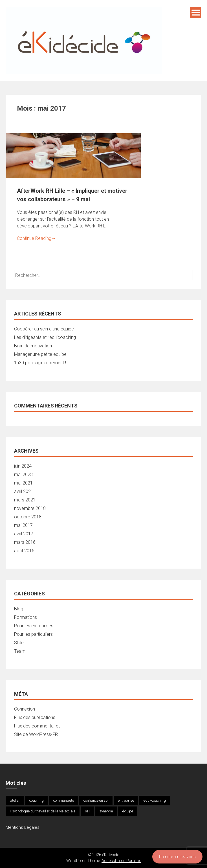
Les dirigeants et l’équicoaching (45, 337)
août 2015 (24, 551)
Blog (19, 609)
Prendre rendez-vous (177, 857)
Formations (26, 617)
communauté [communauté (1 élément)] (64, 800)
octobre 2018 (28, 517)
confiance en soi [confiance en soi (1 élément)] (96, 800)
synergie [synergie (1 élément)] (106, 811)
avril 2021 (24, 491)
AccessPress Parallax (121, 861)
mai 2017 (23, 525)
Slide (19, 643)
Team (20, 651)
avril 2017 (24, 534)
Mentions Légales (23, 827)
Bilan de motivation (33, 346)
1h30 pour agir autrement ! (40, 363)
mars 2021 (25, 500)
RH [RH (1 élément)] (87, 811)
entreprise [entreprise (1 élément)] (126, 800)
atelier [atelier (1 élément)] (15, 800)
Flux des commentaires (37, 726)
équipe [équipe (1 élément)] (128, 811)
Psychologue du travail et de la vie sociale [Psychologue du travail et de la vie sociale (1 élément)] (43, 811)
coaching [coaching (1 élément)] (37, 800)
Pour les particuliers (33, 634)
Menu (196, 12)
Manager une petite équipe (40, 354)
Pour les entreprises (34, 626)
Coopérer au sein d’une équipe (44, 329)
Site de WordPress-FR (36, 734)
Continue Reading (36, 238)
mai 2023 (23, 474)
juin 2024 (23, 466)
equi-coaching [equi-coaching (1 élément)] (155, 800)
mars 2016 (25, 542)
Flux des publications (35, 717)
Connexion (25, 709)
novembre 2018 (30, 508)
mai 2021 (23, 483)
